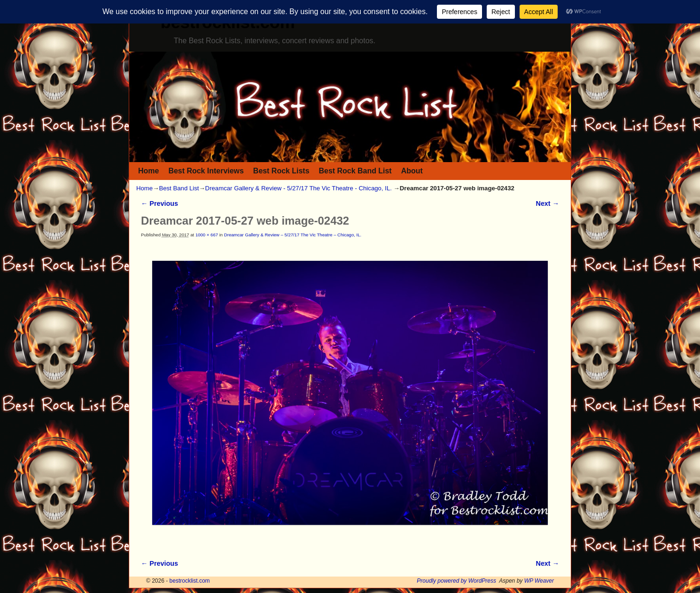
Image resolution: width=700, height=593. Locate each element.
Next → (548, 203)
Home (148, 171)
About (412, 171)
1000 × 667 (207, 235)
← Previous (159, 203)
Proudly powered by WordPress (456, 581)
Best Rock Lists (281, 171)
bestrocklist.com (190, 581)
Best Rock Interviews (206, 171)
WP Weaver (539, 581)
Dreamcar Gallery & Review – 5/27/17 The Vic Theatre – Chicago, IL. (293, 235)
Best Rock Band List (355, 171)
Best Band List (179, 188)
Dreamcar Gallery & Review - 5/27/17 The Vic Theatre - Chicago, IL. (299, 188)
